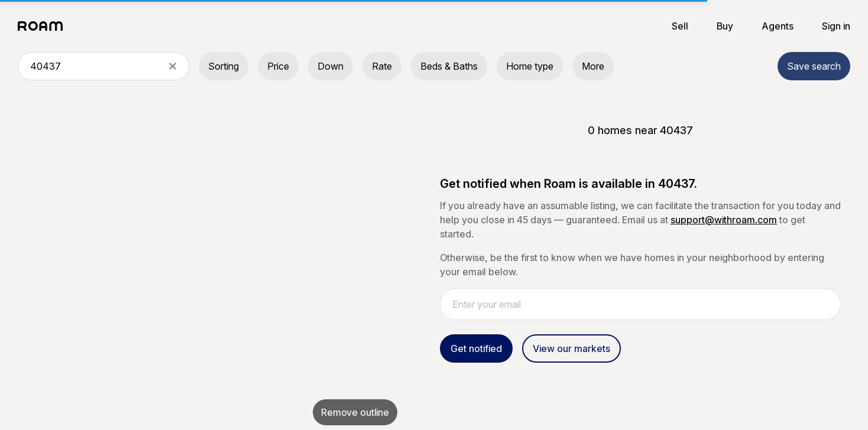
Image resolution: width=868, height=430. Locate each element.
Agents (778, 26)
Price (278, 66)
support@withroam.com (724, 220)
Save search (814, 66)
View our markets (571, 348)
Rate (382, 66)
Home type (530, 66)
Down (331, 66)
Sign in (836, 26)
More (593, 66)
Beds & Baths (449, 66)
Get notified (476, 348)
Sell (680, 26)
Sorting (224, 66)
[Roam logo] (44, 26)
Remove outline (355, 412)
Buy (725, 26)
